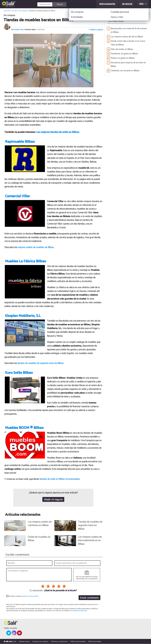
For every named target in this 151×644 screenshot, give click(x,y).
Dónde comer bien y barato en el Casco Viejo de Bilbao (128, 43)
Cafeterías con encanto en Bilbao (125, 71)
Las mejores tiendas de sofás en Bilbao (58, 132)
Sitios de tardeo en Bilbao (122, 49)
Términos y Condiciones (59, 642)
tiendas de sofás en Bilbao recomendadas (60, 479)
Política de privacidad (78, 642)
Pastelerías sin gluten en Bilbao (124, 54)
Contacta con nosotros (40, 642)
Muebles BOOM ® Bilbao (24, 428)
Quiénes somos (24, 642)
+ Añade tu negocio (96, 30)
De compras (23, 11)
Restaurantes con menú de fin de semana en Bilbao (129, 30)
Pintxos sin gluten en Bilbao (123, 58)
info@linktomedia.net (79, 611)
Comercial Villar (18, 196)
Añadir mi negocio (53, 500)
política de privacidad (31, 596)
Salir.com (7, 11)
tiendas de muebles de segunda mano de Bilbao (41, 363)
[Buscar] (64, 4)
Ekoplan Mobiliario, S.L (23, 316)
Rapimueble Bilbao (20, 142)
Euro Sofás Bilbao (19, 373)
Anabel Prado (19, 30)
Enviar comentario (89, 598)
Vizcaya (11, 7)
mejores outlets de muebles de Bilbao (36, 247)
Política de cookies (95, 642)
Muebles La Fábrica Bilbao (26, 261)
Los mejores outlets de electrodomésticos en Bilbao (90, 541)
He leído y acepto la (23, 596)
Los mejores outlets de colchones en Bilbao (40, 524)
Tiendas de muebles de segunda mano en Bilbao (90, 526)
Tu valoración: (36, 591)
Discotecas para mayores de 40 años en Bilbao (128, 64)
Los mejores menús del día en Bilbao (127, 37)
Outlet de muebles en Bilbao (39, 539)
